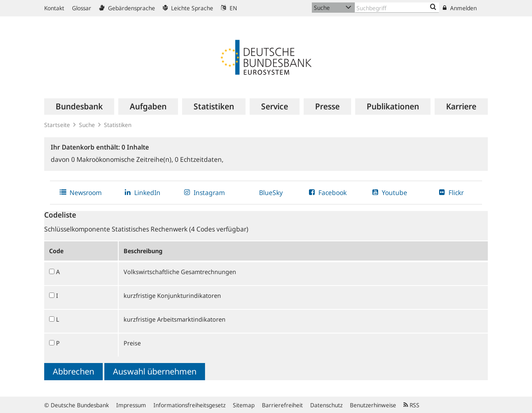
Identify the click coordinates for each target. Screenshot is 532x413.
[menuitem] (79, 107)
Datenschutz (326, 405)
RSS (411, 405)
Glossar (82, 8)
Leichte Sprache (188, 8)
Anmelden (460, 8)
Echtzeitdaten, (199, 159)
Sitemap (244, 405)
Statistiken (118, 125)
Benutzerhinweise (373, 405)
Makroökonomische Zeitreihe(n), (123, 159)
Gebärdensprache (127, 8)
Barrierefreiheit (282, 405)
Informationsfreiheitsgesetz (189, 405)
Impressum (131, 405)
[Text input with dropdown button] (397, 8)
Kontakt (54, 8)
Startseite (57, 125)
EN (229, 8)
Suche (87, 125)
